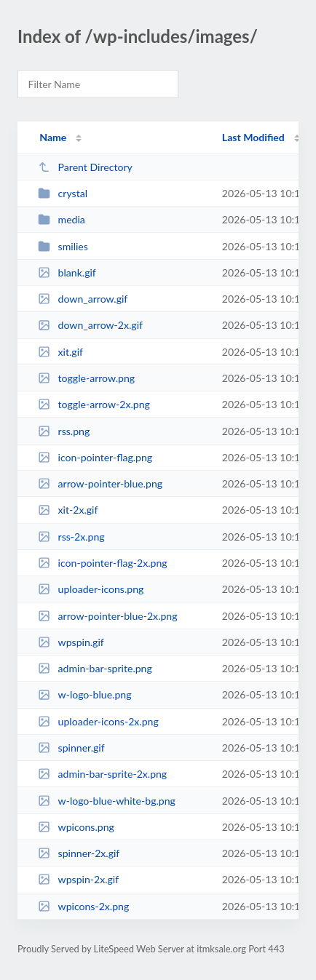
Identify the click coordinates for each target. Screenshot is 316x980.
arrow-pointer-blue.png (100, 483)
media (62, 219)
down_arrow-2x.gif (90, 325)
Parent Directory (85, 167)
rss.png (64, 431)
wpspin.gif (71, 642)
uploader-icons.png (91, 589)
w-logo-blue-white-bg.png (107, 801)
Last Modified (253, 137)
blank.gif (67, 272)
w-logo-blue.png (84, 694)
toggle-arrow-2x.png (94, 404)
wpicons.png (76, 827)
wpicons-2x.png (83, 906)
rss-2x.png (71, 537)
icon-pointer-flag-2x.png (102, 563)
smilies (63, 246)
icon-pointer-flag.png (95, 457)
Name (53, 137)
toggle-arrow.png (86, 378)
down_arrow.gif (83, 299)
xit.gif (60, 352)
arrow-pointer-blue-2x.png (107, 616)
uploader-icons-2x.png (98, 721)
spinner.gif (71, 748)
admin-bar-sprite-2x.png (102, 774)
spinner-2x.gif (79, 853)
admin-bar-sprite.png (95, 668)
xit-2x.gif (68, 510)
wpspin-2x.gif (78, 879)
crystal (63, 193)
